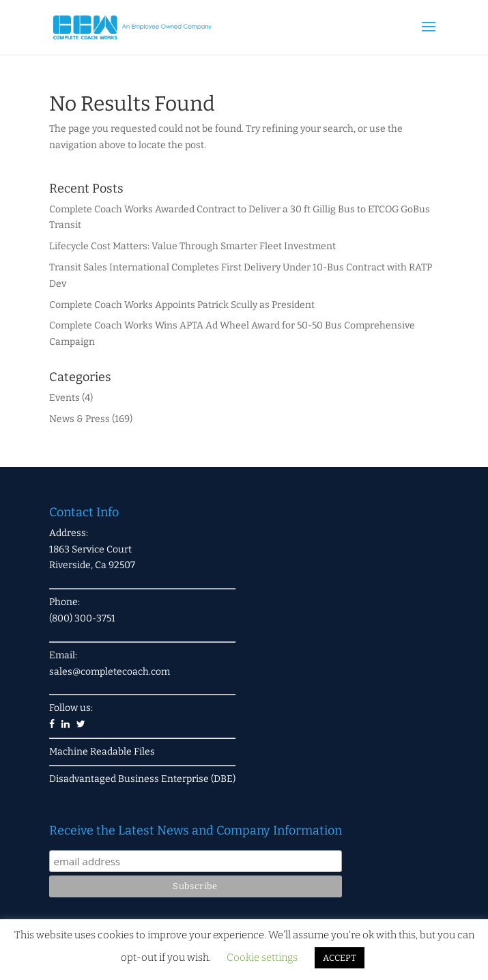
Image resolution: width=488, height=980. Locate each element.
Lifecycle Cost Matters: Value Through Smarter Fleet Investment (192, 246)
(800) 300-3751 (82, 618)
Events (64, 398)
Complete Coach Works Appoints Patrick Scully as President (182, 305)
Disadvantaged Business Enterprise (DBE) (142, 779)
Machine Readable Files (102, 752)
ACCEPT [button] (340, 958)
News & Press (80, 419)
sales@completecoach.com (110, 672)
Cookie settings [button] (262, 957)
